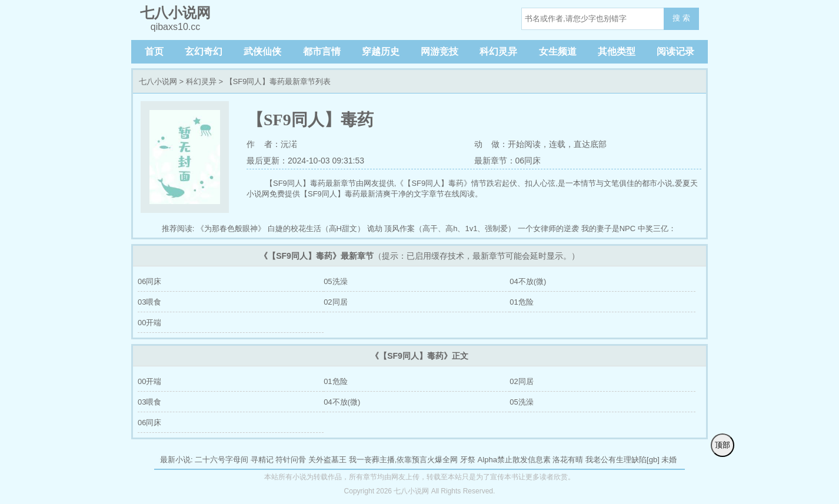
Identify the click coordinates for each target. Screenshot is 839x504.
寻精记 (262, 460)
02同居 (335, 302)
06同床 (149, 281)
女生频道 (558, 51)
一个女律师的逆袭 (548, 228)
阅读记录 (675, 51)
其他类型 (617, 51)
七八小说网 (158, 81)
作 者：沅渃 (272, 144)
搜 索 (681, 18)
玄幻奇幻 (204, 51)
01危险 (521, 302)
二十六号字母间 (222, 460)
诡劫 (375, 228)
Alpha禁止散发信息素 (514, 460)
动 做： (491, 144)
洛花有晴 (568, 460)
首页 (154, 51)
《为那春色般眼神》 (231, 228)
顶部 (723, 445)
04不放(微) (528, 281)
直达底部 (590, 144)
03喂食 (149, 302)
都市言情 (322, 51)
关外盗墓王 (327, 460)
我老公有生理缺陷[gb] (622, 460)
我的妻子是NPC (608, 228)
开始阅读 (524, 144)
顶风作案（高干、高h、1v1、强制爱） (450, 228)
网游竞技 (440, 51)
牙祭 (468, 460)
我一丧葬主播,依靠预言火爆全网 (404, 460)
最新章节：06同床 (508, 161)
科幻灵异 (498, 51)
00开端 (149, 323)
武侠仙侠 (262, 51)
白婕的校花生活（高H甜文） (316, 228)
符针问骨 (291, 460)
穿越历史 (381, 51)
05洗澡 (335, 281)
